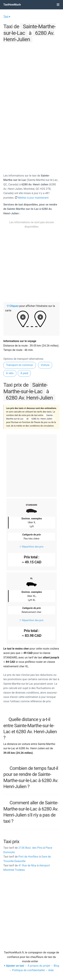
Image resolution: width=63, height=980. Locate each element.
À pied (24, 373)
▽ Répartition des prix (31, 547)
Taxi (6, 16)
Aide (51, 970)
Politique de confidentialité (28, 970)
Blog (56, 966)
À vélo (10, 373)
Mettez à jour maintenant (32, 198)
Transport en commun (20, 365)
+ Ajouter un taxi (14, 966)
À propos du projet (39, 966)
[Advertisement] (32, 75)
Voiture (45, 365)
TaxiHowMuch (12, 5)
